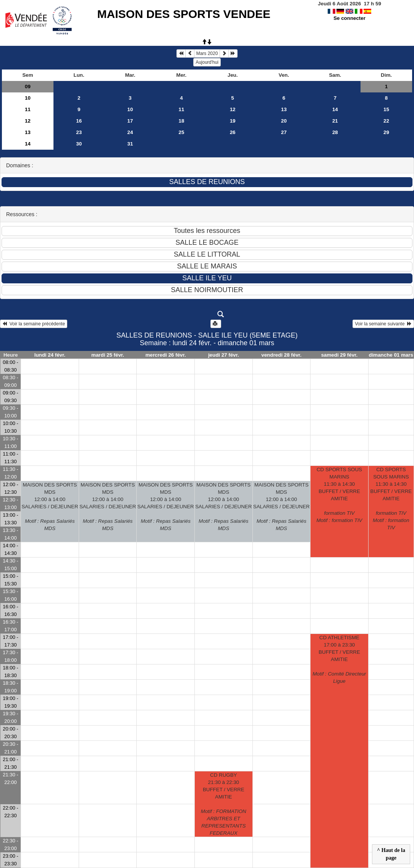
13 (284, 109)
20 (284, 121)
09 (28, 86)
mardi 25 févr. (108, 355)
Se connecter (349, 18)
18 (182, 121)
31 (130, 144)
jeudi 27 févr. (224, 355)
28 (335, 132)
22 (386, 121)
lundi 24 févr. (50, 355)
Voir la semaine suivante (383, 324)
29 (386, 132)
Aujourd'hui (207, 62)
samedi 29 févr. (340, 355)
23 (79, 132)
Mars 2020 (207, 53)
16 (79, 121)
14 (335, 109)
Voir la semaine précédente (34, 324)
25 (182, 132)
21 (335, 121)
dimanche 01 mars (391, 355)
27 (284, 132)
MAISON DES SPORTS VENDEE (184, 14)
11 (28, 109)
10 (28, 98)
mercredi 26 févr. (166, 355)
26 (233, 132)
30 (79, 144)
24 (130, 132)
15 (386, 109)
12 (233, 109)
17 (130, 121)
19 (233, 121)
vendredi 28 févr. (281, 355)
